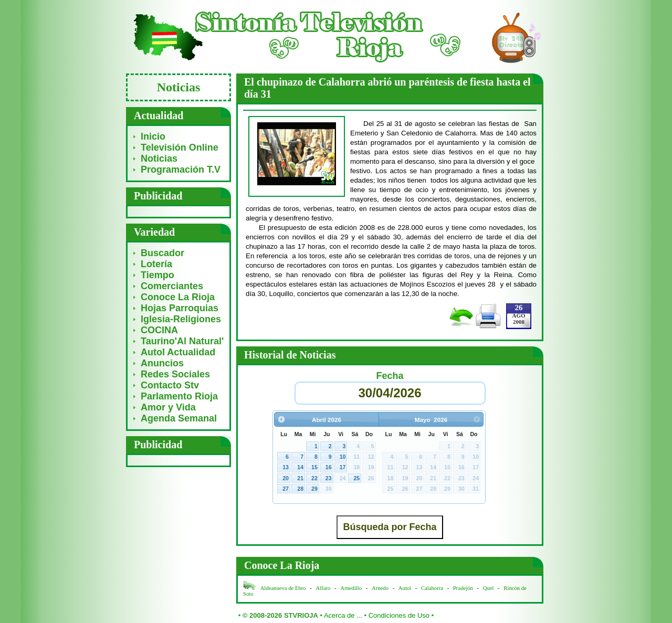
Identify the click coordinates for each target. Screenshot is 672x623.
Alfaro (323, 588)
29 (314, 489)
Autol (406, 588)
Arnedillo (351, 588)
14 (300, 467)
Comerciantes (172, 286)
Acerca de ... (343, 615)
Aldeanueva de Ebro (283, 588)
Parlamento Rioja (179, 396)
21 (300, 478)
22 (314, 478)
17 (343, 467)
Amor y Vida (168, 407)
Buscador (162, 253)
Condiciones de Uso (399, 615)
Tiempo (157, 275)
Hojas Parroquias (180, 308)
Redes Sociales (175, 374)
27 (286, 489)
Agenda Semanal (179, 418)
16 (329, 467)
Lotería (156, 264)
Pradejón (463, 588)
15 (314, 467)
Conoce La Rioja (178, 297)
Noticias (159, 159)
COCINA (159, 330)
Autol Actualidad (178, 352)
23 (329, 478)
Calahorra (432, 588)
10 (343, 457)
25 (356, 478)
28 (300, 489)
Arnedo (380, 588)
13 (286, 467)
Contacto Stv (170, 385)
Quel (489, 588)
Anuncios (162, 363)
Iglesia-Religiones (181, 319)
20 (286, 478)
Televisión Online (180, 147)
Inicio (153, 136)
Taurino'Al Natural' (182, 341)
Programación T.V (181, 170)
